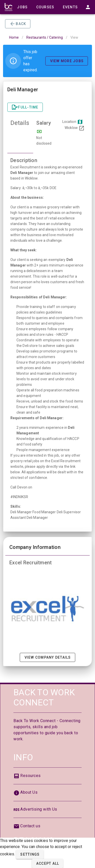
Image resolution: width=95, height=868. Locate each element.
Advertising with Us (39, 809)
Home (14, 37)
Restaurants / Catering (45, 37)
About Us (29, 792)
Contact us (30, 826)
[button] (30, 854)
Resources (31, 776)
